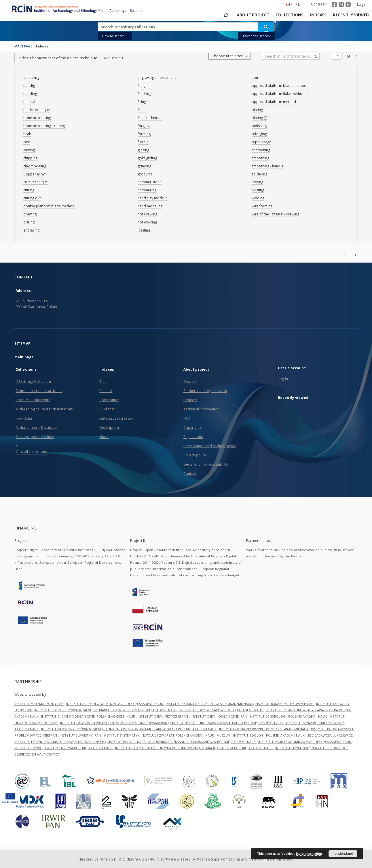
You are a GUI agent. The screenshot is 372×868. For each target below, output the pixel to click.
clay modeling (35, 166)
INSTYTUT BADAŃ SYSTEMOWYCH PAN (285, 704)
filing (142, 86)
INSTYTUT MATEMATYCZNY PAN (39, 704)
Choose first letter (230, 56)
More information (309, 854)
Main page (24, 357)
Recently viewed (351, 15)
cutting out (32, 198)
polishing (259, 126)
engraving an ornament (157, 78)
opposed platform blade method (279, 86)
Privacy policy (195, 455)
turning (257, 182)
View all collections (31, 452)
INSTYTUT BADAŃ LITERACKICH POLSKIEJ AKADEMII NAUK (209, 704)
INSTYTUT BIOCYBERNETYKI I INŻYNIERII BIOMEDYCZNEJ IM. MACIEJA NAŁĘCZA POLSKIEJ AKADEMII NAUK (194, 748)
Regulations (193, 437)
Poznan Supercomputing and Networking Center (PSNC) (246, 859)
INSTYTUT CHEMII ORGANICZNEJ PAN (219, 716)
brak (27, 134)
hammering (147, 190)
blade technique (37, 110)
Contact (190, 474)
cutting (29, 190)
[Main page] (225, 15)
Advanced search (256, 36)
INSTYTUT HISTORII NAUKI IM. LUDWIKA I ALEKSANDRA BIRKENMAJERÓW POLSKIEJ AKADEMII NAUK (182, 742)
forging (144, 126)
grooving (145, 174)
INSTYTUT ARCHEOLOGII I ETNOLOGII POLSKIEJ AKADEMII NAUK (115, 704)
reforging (259, 134)
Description (109, 428)
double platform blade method (49, 206)
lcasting (144, 230)
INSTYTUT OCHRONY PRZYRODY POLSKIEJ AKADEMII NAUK (264, 729)
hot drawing (147, 214)
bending (30, 94)
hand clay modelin (153, 198)
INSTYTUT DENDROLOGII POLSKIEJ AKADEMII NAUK (289, 716)
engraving (31, 230)
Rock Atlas (24, 418)
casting (29, 150)
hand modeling (150, 206)
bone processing (37, 118)
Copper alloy (34, 174)
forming (144, 134)
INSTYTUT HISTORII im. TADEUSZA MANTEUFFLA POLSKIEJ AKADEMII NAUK (227, 723)
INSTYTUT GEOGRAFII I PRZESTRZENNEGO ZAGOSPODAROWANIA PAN (114, 723)
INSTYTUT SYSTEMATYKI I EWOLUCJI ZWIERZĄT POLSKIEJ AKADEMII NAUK (159, 735)
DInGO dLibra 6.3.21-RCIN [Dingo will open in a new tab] (137, 859)
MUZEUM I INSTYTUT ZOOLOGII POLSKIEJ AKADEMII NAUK (261, 735)
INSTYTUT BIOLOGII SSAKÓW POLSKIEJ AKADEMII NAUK (222, 710)
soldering (259, 174)
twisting (258, 190)
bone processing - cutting (44, 126)
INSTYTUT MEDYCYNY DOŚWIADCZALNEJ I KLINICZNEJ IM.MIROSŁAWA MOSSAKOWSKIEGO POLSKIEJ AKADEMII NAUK (129, 729)
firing (142, 102)
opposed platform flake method (278, 94)
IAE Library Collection (33, 382)
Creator (106, 391)
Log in (283, 379)
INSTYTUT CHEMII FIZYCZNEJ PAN (163, 716)
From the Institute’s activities (39, 391)
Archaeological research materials (44, 409)
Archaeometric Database (36, 428)
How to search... (115, 36)
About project (253, 15)
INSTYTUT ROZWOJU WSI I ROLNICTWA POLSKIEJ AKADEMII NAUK (64, 748)
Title (103, 382)
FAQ (187, 418)
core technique (36, 182)
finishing (144, 94)
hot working (147, 222)
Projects (190, 400)
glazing (143, 150)
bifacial (29, 102)
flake (142, 110)
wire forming (262, 206)
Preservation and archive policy (210, 446)
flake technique (150, 118)
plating (257, 110)
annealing (31, 78)
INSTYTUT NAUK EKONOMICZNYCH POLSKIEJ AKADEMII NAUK (305, 742)
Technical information (202, 409)
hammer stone (150, 182)
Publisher (107, 409)
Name (104, 437)
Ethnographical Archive (35, 437)
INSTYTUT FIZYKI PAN (292, 748)
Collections (290, 15)
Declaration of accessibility (206, 464)
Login (362, 4)
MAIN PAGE (23, 46)
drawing (30, 214)
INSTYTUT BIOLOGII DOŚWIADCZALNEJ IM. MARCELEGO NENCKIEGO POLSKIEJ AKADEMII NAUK (106, 710)
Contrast (318, 4)
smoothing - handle (267, 166)
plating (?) (259, 118)
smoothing (260, 158)
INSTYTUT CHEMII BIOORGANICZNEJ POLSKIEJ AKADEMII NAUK (89, 716)
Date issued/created (116, 418)
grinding (144, 166)
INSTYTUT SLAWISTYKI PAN (81, 735)
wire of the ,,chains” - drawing (275, 214)
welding (258, 198)
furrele (143, 142)
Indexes (318, 15)
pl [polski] (298, 4)
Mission (190, 382)
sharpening (261, 150)
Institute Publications (33, 400)
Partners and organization (205, 391)
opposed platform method (274, 102)
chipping (30, 158)
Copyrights (192, 428)
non (255, 78)
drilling (29, 222)
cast (27, 142)
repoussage (261, 142)
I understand (343, 854)
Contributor (109, 400)
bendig (29, 86)
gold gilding (147, 158)
